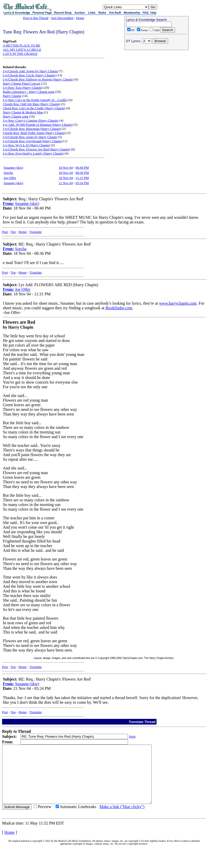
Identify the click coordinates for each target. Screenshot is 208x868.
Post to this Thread (36, 18)
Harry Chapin (12, 96)
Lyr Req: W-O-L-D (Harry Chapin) (26, 145)
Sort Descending (62, 18)
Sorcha (8, 173)
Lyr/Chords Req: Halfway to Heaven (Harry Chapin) (38, 79)
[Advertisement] (157, 85)
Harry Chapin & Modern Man (23, 112)
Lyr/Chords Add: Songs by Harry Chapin (30, 71)
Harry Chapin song (16, 116)
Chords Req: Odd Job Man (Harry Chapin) (31, 104)
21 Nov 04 (66, 183)
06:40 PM (82, 168)
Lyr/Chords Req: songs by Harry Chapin (30, 137)
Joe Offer (10, 178)
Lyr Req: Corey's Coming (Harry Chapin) (31, 120)
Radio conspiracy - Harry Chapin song (29, 92)
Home (80, 18)
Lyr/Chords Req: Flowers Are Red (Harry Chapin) (36, 149)
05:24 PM (82, 183)
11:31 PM (82, 178)
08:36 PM (82, 173)
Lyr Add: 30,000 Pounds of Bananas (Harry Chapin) (38, 125)
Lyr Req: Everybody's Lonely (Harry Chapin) (33, 153)
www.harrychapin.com (178, 303)
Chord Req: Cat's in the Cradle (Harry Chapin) (34, 108)
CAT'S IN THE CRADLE (20, 54)
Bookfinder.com (119, 308)
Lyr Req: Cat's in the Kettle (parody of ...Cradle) (35, 100)
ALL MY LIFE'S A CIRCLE (22, 49)
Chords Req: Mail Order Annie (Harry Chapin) (34, 133)
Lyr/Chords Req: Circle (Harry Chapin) (29, 75)
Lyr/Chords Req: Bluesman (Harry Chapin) (32, 129)
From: (8, 204)
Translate (36, 232)
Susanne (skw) (13, 168)
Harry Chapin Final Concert (22, 83)
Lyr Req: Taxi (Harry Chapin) (23, 88)
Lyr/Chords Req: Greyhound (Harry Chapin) (33, 141)
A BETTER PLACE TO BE (21, 45)
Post (5, 232)
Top (13, 232)
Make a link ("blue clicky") (122, 818)
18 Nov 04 (66, 168)
